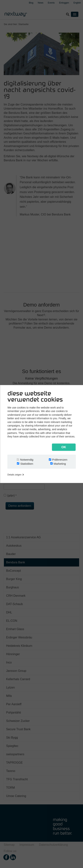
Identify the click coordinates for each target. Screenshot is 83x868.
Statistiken (27, 464)
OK (64, 447)
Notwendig (27, 460)
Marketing (60, 464)
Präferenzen (60, 460)
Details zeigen (16, 475)
